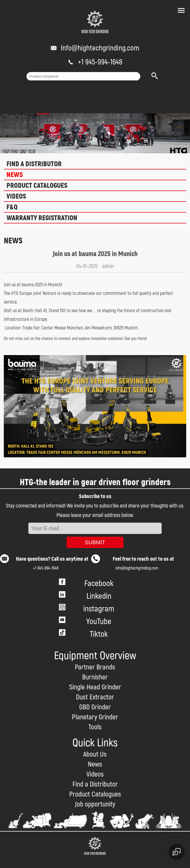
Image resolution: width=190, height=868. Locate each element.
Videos (16, 196)
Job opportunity (95, 804)
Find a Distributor (34, 164)
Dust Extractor (95, 697)
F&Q (12, 207)
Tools (95, 727)
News (15, 175)
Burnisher (95, 677)
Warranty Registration (42, 218)
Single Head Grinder (95, 687)
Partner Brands (95, 667)
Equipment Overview (95, 656)
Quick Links (95, 743)
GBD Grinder (95, 707)
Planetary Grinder (95, 717)
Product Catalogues (37, 186)
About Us (95, 754)
